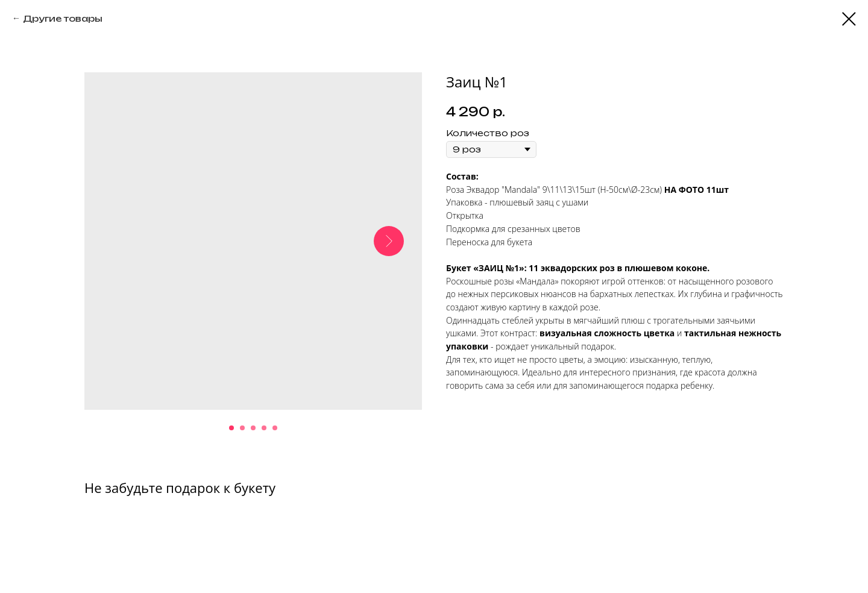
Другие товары (63, 18)
